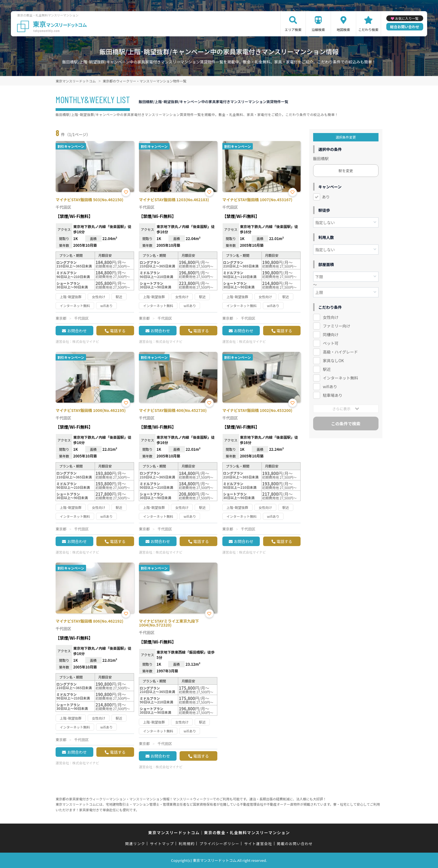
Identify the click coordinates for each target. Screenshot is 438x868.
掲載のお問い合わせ (295, 844)
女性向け (331, 317)
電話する (118, 331)
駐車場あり (333, 395)
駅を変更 (346, 171)
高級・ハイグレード (340, 352)
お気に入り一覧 (407, 18)
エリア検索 (293, 29)
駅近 (327, 369)
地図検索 (343, 29)
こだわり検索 (368, 29)
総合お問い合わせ (405, 27)
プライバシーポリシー (219, 844)
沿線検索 (318, 29)
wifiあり (330, 386)
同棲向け (331, 335)
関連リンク (135, 844)
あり (326, 197)
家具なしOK (333, 361)
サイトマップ (162, 844)
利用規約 (187, 844)
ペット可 (331, 343)
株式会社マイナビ (86, 341)
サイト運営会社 (258, 844)
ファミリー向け (337, 326)
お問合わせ (77, 331)
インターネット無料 (341, 378)
